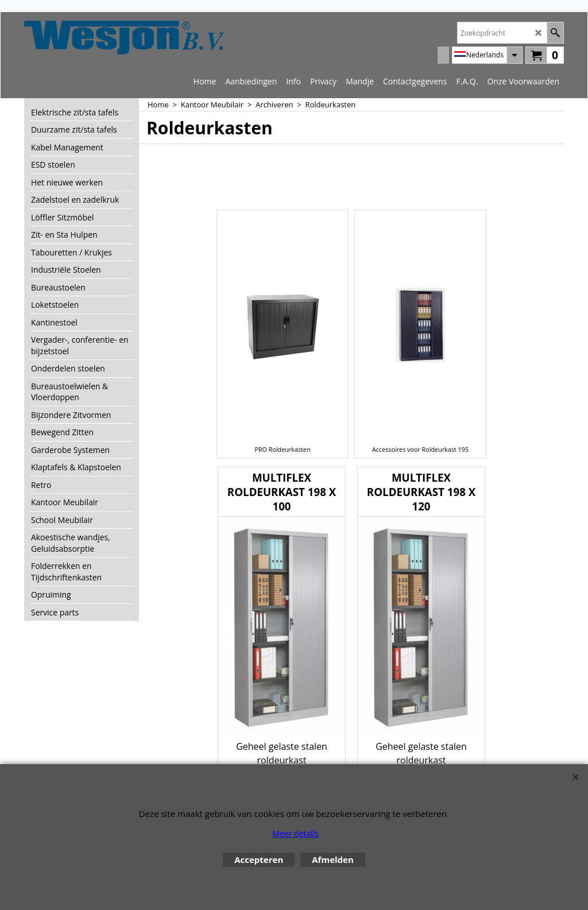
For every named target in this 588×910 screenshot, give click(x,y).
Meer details (295, 833)
